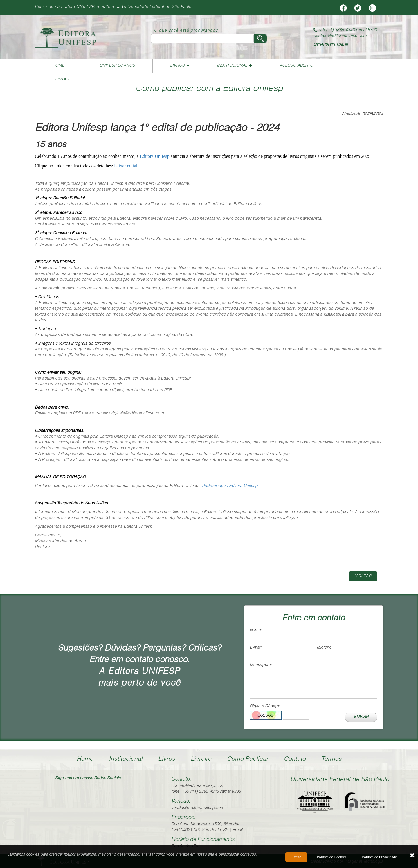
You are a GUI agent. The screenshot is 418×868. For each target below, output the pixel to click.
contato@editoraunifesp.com (340, 36)
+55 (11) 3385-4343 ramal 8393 (345, 30)
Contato (62, 80)
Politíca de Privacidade (379, 857)
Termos (331, 759)
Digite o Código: (265, 706)
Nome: (256, 630)
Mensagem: (261, 665)
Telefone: (324, 648)
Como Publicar (248, 759)
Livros (177, 66)
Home (58, 66)
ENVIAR (361, 717)
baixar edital (126, 166)
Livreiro (201, 759)
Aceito (296, 857)
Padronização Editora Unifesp (230, 486)
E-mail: (256, 648)
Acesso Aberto (296, 66)
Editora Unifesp (155, 156)
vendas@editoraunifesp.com (198, 808)
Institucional (232, 66)
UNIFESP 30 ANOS (117, 66)
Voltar (363, 576)
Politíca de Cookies (332, 857)
